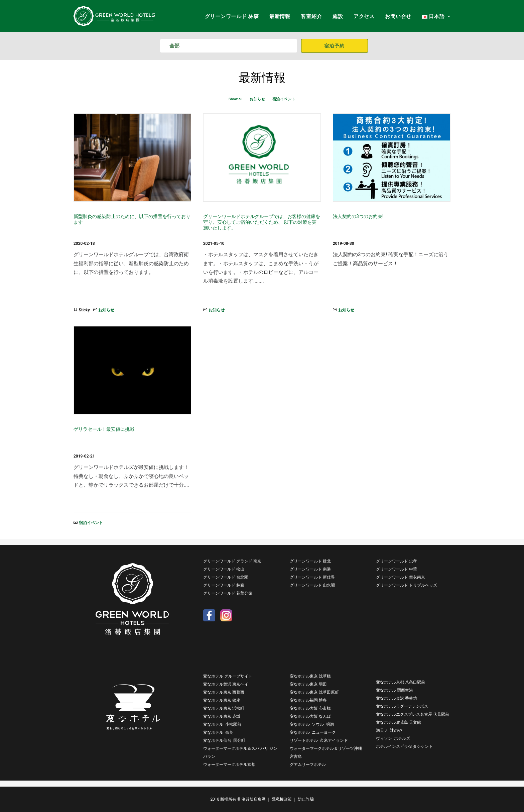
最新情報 (280, 16)
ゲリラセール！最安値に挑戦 (104, 429)
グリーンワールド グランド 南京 (232, 561)
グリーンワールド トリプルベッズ (407, 585)
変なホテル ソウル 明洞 (312, 724)
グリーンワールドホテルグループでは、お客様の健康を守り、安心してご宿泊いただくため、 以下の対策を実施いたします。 (262, 222)
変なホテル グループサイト (228, 676)
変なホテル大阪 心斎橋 (310, 708)
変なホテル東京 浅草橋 (310, 676)
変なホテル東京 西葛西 (224, 692)
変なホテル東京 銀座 (222, 700)
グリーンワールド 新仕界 (312, 577)
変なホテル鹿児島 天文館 (399, 722)
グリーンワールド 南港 (310, 569)
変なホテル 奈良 (218, 732)
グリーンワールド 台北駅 (226, 577)
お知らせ (257, 99)
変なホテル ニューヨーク (313, 732)
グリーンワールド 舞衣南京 (401, 577)
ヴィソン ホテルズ (393, 738)
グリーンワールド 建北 (310, 561)
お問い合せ (398, 16)
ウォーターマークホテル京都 (229, 765)
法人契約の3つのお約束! (358, 216)
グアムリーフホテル (308, 765)
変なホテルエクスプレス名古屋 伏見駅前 (413, 714)
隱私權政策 (282, 799)
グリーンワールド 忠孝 (397, 561)
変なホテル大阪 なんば (310, 716)
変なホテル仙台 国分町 (224, 740)
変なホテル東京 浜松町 (224, 708)
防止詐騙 (306, 799)
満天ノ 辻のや (389, 730)
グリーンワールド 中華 (397, 569)
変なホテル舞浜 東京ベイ (226, 684)
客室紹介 (311, 16)
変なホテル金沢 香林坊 (397, 698)
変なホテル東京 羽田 (308, 684)
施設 (338, 16)
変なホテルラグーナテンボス (402, 706)
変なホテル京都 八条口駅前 (401, 682)
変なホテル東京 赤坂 (222, 716)
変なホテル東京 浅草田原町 (314, 692)
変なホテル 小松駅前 (222, 724)
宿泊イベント (284, 99)
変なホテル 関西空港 (395, 690)
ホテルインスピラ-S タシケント (404, 746)
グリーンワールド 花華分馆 (228, 593)
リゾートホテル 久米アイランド (319, 740)
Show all (236, 99)
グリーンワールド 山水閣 (312, 585)
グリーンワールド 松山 (224, 569)
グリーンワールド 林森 (232, 16)
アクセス (364, 16)
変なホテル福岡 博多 (308, 700)
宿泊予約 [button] (335, 46)
